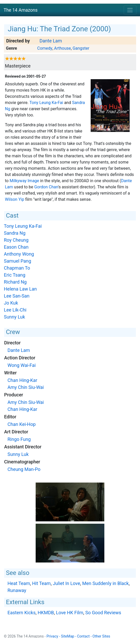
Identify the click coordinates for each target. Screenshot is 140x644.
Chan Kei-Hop (22, 424)
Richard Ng (15, 282)
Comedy (45, 48)
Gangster (81, 48)
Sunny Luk (14, 317)
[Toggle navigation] (130, 10)
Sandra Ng (15, 233)
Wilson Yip (15, 199)
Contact (83, 636)
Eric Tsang (15, 275)
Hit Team (41, 583)
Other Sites (101, 636)
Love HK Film (70, 613)
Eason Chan (16, 247)
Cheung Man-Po (24, 469)
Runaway (17, 590)
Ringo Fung (19, 439)
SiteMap (68, 636)
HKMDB (46, 613)
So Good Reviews (103, 613)
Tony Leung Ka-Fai (46, 103)
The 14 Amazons (21, 10)
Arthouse (62, 48)
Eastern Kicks (22, 613)
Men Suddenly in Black (105, 583)
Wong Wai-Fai (22, 365)
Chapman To (17, 268)
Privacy (52, 636)
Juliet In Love (66, 583)
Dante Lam (51, 41)
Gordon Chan (46, 187)
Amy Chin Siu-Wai (26, 387)
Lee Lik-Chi (15, 310)
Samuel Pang (18, 261)
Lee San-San (17, 296)
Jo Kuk (11, 303)
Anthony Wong (19, 254)
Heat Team (19, 583)
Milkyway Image (24, 181)
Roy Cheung (16, 240)
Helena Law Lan (20, 289)
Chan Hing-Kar (22, 380)
